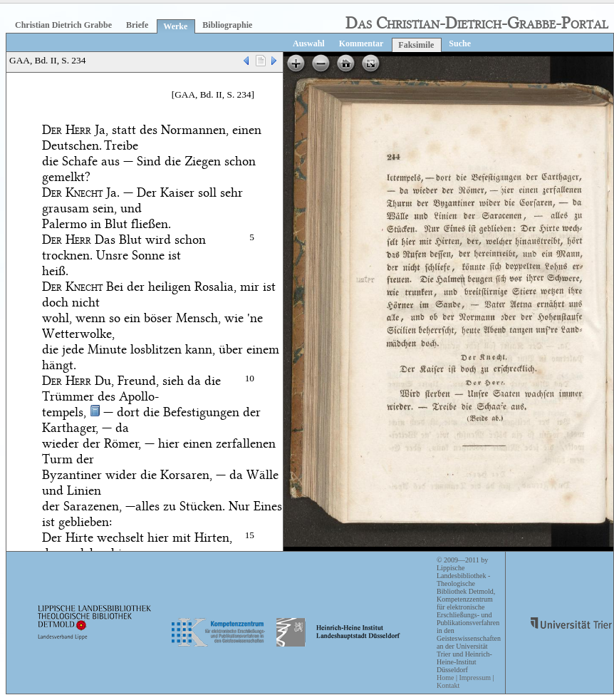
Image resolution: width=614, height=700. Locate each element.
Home (445, 678)
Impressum (474, 678)
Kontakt (448, 685)
